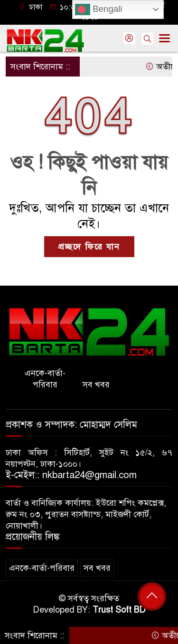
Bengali (98, 10)
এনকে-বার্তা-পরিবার (45, 379)
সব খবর (96, 384)
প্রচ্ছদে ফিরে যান (89, 247)
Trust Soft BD (119, 610)
